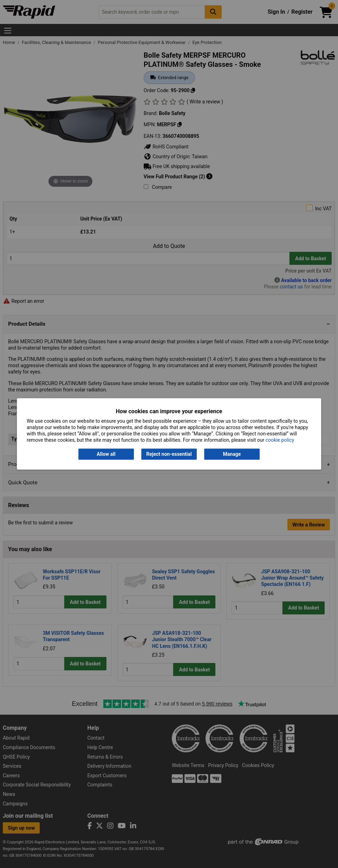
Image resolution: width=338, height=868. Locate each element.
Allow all (106, 454)
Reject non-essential (169, 454)
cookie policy (280, 440)
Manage (232, 454)
